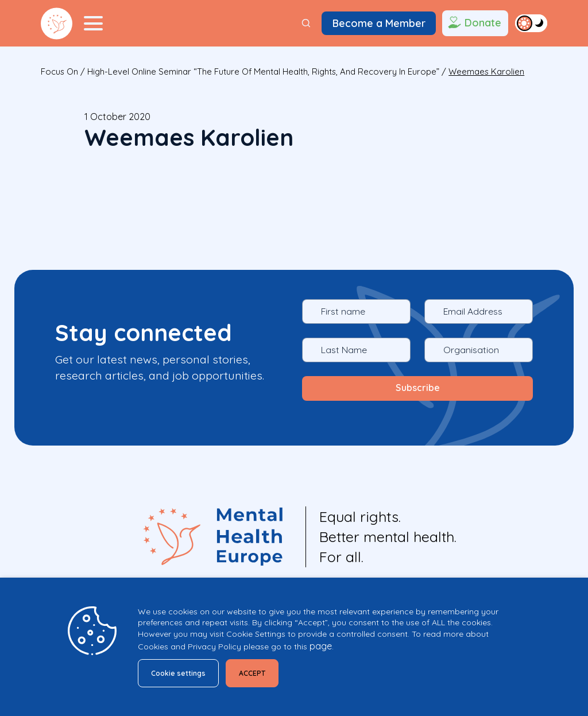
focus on (59, 71)
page (321, 643)
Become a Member (379, 23)
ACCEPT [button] (266, 671)
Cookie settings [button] (183, 671)
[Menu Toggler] (93, 24)
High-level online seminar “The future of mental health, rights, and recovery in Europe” (263, 71)
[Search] (306, 23)
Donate (474, 24)
